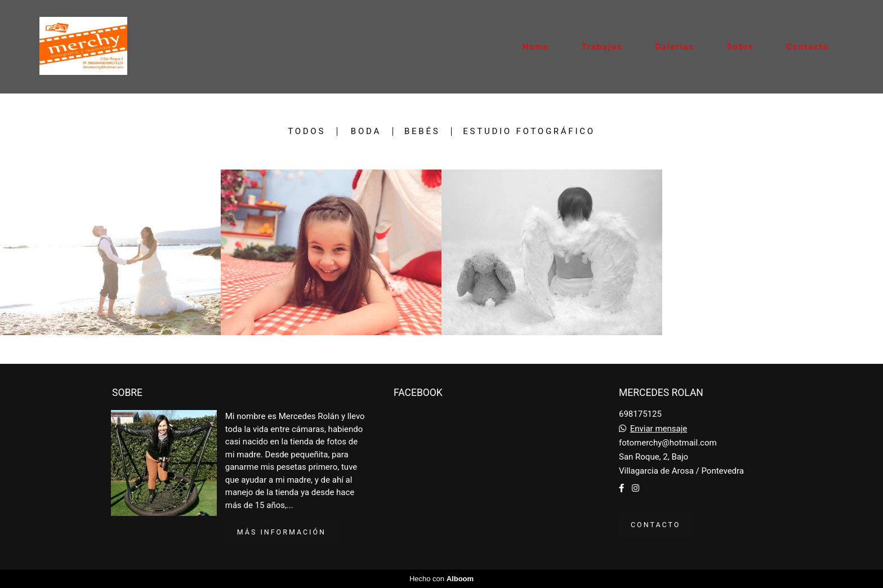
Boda (366, 132)
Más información (282, 532)
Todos (307, 132)
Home (536, 47)
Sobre (741, 47)
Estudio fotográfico (529, 132)
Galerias (675, 47)
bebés (422, 132)
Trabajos (602, 47)
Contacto (808, 47)
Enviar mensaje (659, 429)
